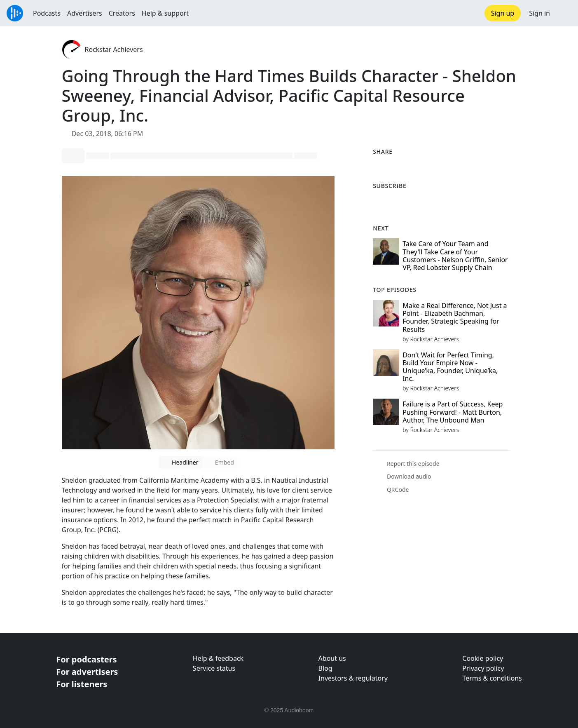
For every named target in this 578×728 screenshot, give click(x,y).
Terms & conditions (492, 678)
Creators (122, 13)
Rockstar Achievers (114, 49)
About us (332, 658)
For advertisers (87, 672)
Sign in (539, 13)
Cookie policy (483, 658)
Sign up (503, 13)
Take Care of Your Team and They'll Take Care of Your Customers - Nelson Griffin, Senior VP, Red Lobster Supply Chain (455, 256)
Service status (214, 668)
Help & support (165, 13)
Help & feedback (218, 658)
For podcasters (86, 659)
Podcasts (47, 13)
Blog (325, 668)
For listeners (82, 684)
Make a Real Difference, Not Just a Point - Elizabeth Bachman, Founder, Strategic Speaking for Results (455, 317)
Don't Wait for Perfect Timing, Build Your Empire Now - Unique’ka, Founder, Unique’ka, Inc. (450, 367)
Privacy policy (483, 668)
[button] (564, 13)
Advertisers (85, 13)
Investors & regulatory (353, 678)
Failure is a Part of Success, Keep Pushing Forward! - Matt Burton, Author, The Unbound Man (453, 412)
